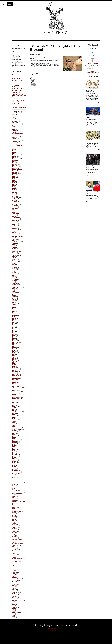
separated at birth (17, 493)
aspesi (14, 149)
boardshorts (16, 178)
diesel (14, 246)
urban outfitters (17, 584)
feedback (15, 274)
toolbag (32, 75)
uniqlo (14, 581)
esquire (14, 260)
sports (14, 514)
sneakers (15, 507)
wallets (14, 591)
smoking (15, 506)
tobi (13, 551)
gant (14, 291)
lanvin (14, 354)
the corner (15, 538)
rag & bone (15, 460)
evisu (14, 265)
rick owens (15, 469)
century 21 (15, 207)
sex (13, 495)
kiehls (14, 349)
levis (14, 362)
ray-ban (14, 464)
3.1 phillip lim (16, 121)
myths (14, 410)
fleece (14, 278)
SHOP (10, 4)
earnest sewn (16, 255)
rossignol (15, 477)
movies (14, 405)
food (14, 282)
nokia (14, 418)
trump (14, 568)
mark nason (15, 381)
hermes (14, 318)
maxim (14, 385)
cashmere (15, 202)
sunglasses (15, 522)
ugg (13, 576)
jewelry (14, 339)
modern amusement (18, 398)
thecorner (15, 541)
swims (14, 529)
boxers (14, 188)
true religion (16, 567)
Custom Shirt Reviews (18, 89)
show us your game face (19, 501)
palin (14, 435)
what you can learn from (19, 600)
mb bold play (16, 386)
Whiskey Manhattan (93, 64)
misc (14, 396)
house (14, 323)
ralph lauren (16, 461)
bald (13, 152)
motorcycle (15, 402)
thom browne (16, 545)
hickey (14, 319)
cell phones (15, 206)
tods (14, 553)
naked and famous (17, 412)
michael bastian (16, 392)
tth (13, 571)
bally (14, 153)
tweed (14, 575)
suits (14, 521)
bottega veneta (16, 187)
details (14, 244)
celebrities (15, 204)
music (14, 409)
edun (14, 258)
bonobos (15, 182)
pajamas (15, 433)
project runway (16, 455)
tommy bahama (16, 556)
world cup (15, 607)
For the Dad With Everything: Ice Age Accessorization (91, 92)
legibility (15, 361)
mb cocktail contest (18, 388)
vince (14, 587)
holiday (14, 321)
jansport (15, 337)
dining (14, 247)
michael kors (16, 393)
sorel (14, 510)
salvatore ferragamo (18, 483)
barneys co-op (16, 159)
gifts (14, 294)
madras (14, 373)
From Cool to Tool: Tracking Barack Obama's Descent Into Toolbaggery (19, 82)
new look (15, 416)
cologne (14, 222)
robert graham (16, 471)
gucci (14, 305)
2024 (14, 120)
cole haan (15, 220)
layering (15, 358)
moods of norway (17, 401)
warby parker (16, 592)
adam (14, 129)
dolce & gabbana (17, 251)
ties (13, 547)
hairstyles (15, 306)
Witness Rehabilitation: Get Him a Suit (92, 167)
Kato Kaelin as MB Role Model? (93, 117)
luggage (14, 370)
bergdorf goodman (17, 169)
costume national (17, 236)
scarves (14, 487)
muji (13, 408)
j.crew (14, 330)
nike (13, 417)
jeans (14, 338)
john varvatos (16, 342)
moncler (15, 400)
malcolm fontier (17, 376)
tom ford (15, 555)
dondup (14, 252)
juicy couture (16, 345)
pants (14, 439)
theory (14, 542)
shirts (14, 497)
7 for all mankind (17, 124)
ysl (13, 615)
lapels (14, 356)
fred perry (15, 286)
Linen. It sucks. (16, 75)
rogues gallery (16, 473)
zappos (14, 617)
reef (13, 467)
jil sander (15, 341)
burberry (15, 192)
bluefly (14, 176)
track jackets (16, 561)
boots (14, 184)
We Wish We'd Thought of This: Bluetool (56, 48)
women (14, 605)
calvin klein (15, 194)
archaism (15, 143)
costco (14, 235)
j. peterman (15, 329)
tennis (14, 537)
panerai (14, 437)
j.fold (14, 331)
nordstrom (15, 420)
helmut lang (16, 315)
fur (13, 290)
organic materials (17, 429)
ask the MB (15, 148)
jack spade (15, 333)
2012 (14, 116)
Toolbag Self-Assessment (19, 107)
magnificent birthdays (18, 374)
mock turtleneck (17, 397)
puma (14, 459)
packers (14, 432)
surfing (14, 523)
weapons (15, 596)
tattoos (14, 535)
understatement (17, 579)
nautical (15, 413)
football (15, 283)
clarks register (16, 214)
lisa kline (15, 365)
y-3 (13, 611)
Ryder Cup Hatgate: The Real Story (93, 193)
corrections (15, 234)
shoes (14, 499)
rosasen (14, 476)
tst (13, 569)
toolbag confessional (18, 559)
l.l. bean (14, 350)
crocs (14, 238)
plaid (14, 447)
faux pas (15, 270)
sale (13, 481)
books (14, 183)
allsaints (15, 137)
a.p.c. (14, 127)
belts (14, 165)
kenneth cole (16, 348)
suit (13, 519)
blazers (14, 175)
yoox (14, 614)
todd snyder (16, 552)
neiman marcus (16, 414)
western (15, 599)
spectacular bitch (17, 511)
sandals (14, 484)
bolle (14, 180)
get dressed (15, 293)
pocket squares (16, 448)
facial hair (15, 269)
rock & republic (16, 472)
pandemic (15, 436)
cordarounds (16, 230)
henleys (14, 317)
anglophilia (15, 141)
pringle (14, 452)
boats (14, 179)
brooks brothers (17, 191)
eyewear (15, 267)
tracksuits (15, 563)
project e (15, 453)
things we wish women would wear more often (19, 544)
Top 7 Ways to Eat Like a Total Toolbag (19, 92)
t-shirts (14, 531)
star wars (15, 517)
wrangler (15, 609)
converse (15, 227)
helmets (15, 314)
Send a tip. (15, 67)
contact (14, 224)
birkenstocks (16, 173)
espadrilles (15, 259)
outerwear (15, 431)
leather (14, 360)
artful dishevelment (18, 145)
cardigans (15, 199)
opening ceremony (17, 428)
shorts (14, 500)
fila (13, 275)
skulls (14, 504)
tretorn (14, 565)
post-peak (15, 449)
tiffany (14, 548)
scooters (15, 488)
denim (14, 243)
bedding (15, 160)
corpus (14, 232)
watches (15, 595)
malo (14, 377)
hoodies (15, 322)
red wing (15, 465)
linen (14, 364)
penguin (15, 444)
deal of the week (17, 242)
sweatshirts (16, 527)
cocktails (15, 215)
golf (13, 301)
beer (14, 161)
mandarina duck (17, 378)
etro (14, 263)
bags (14, 151)
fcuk (14, 271)
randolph (15, 463)
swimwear (15, 530)
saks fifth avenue (17, 480)
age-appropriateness (18, 133)
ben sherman (16, 167)
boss (14, 186)
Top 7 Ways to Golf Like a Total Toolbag (19, 101)
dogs (14, 250)
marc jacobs (15, 380)
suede (14, 518)
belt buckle (15, 164)
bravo (14, 190)
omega (14, 426)
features (15, 273)
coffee (14, 216)
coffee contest (16, 218)
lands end (15, 353)
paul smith (15, 443)
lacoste (14, 352)
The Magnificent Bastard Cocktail (19, 86)
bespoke (15, 171)
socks (14, 509)
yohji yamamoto (17, 613)
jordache (15, 344)
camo (14, 195)
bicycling (15, 172)
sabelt (14, 479)
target (14, 534)
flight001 (15, 279)
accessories (39, 75)
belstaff (15, 163)
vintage (14, 588)
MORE (98, 103)
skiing (14, 503)
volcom (14, 589)
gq (13, 302)
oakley (14, 423)
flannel (14, 277)
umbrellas (15, 577)
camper (14, 196)
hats (14, 310)
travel (14, 564)
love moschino (16, 369)
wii (13, 603)
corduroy (15, 231)
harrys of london (17, 309)
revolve (14, 468)
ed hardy (15, 257)
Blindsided (89, 140)
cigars (14, 210)
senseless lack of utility (19, 492)
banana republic (17, 155)
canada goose (16, 198)
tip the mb (15, 549)
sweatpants (15, 526)
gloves (14, 299)
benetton (15, 168)
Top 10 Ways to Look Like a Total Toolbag (19, 78)
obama (14, 424)
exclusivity (15, 266)
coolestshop (16, 228)
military (14, 394)
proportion (15, 456)
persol (14, 445)
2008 (14, 115)
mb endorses (16, 390)
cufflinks (15, 239)
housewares (16, 325)
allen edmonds (16, 136)
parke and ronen (17, 440)
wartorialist (16, 593)
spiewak (14, 513)
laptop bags (15, 357)
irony (14, 327)
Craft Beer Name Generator (17, 104)
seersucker (15, 491)
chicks (14, 208)
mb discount (16, 389)
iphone (14, 326)
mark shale (15, 382)
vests (14, 586)
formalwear (15, 285)
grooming (15, 303)
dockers (14, 248)
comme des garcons (17, 223)
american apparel (17, 140)
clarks (14, 212)
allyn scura (15, 139)
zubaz (14, 618)
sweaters (15, 525)
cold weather (16, 219)
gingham (15, 297)
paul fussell (15, 441)
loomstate (15, 368)
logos (14, 366)
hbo (13, 313)
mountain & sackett (18, 404)
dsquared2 (15, 254)
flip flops (15, 281)
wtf (13, 610)
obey (14, 425)
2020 (14, 119)
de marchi (15, 240)
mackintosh (15, 372)
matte (14, 384)
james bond (15, 335)
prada (14, 451)
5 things (15, 123)
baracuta (15, 156)
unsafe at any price (17, 583)
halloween (15, 307)
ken (13, 346)
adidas (14, 131)
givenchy (15, 298)
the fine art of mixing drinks (18, 539)
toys (14, 560)
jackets (14, 334)
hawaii (14, 311)
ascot (14, 147)
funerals (15, 289)
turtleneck (15, 572)
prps (13, 457)
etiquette (15, 262)
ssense (14, 515)
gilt (13, 295)
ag (13, 132)
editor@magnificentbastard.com (93, 73)
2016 (14, 117)
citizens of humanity (18, 211)
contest (14, 226)
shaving (14, 496)
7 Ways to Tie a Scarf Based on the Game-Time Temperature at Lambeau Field (19, 96)
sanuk (14, 485)
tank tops (15, 533)
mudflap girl (16, 406)
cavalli (14, 203)
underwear (15, 580)
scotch (14, 489)
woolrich (15, 606)
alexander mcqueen (18, 135)
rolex (14, 475)
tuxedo (14, 573)
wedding (15, 598)
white (14, 602)
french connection (17, 287)
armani (14, 144)
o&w (14, 421)
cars (13, 200)
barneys (14, 157)
